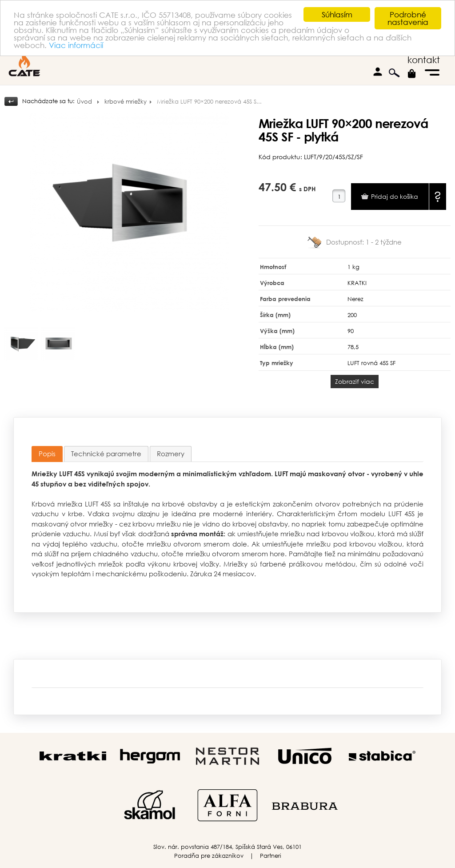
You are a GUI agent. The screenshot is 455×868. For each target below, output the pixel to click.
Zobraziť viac (355, 381)
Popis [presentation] (47, 454)
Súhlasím (337, 14)
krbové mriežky (126, 102)
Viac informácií (76, 45)
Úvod (84, 102)
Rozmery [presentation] (171, 454)
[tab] (47, 454)
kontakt (424, 60)
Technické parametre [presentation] (106, 454)
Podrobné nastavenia (408, 18)
